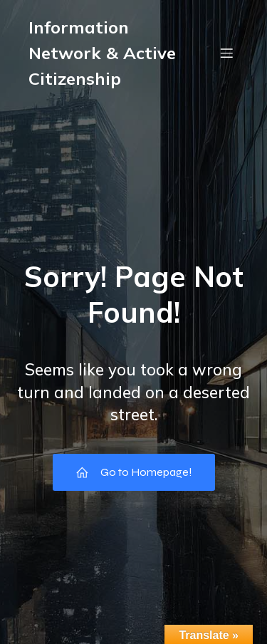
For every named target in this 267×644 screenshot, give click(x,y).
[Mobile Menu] (226, 53)
